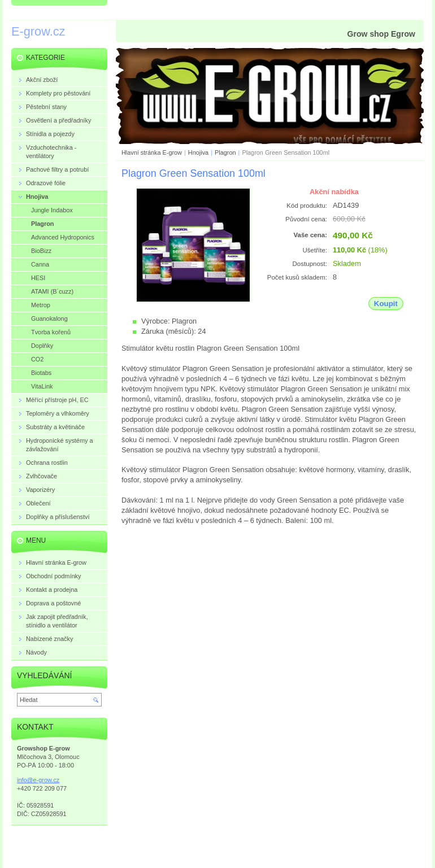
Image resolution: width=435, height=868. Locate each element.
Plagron (225, 152)
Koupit (386, 304)
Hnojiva (198, 152)
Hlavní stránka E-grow (152, 152)
